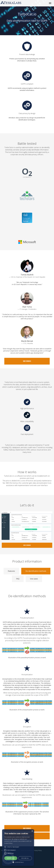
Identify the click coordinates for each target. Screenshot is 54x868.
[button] (18, 862)
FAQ (18, 579)
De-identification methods (36, 571)
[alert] (18, 848)
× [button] (32, 831)
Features (11, 571)
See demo (27, 361)
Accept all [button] (11, 858)
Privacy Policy (38, 850)
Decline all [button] (25, 858)
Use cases (34, 579)
